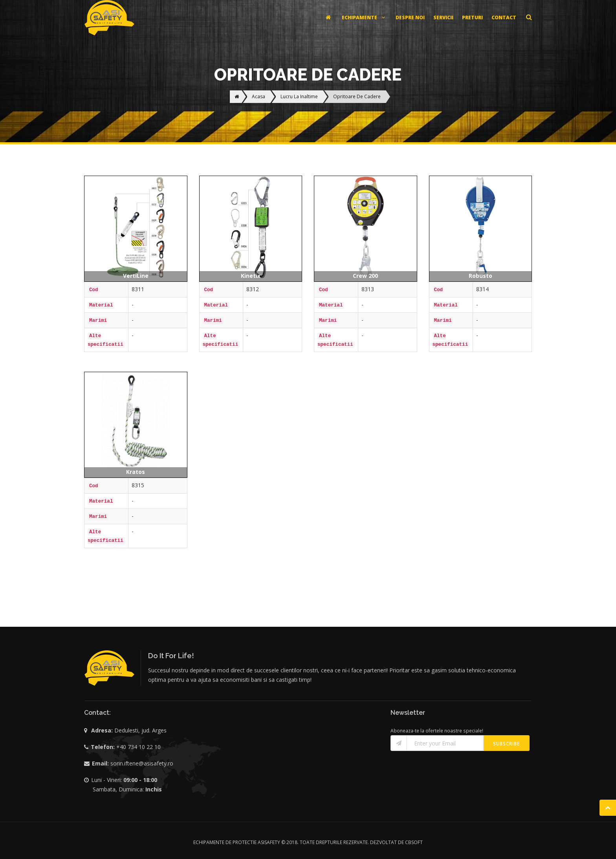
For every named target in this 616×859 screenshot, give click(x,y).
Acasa (258, 96)
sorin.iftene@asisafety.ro (142, 763)
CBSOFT (414, 842)
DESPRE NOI (410, 17)
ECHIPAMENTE (364, 17)
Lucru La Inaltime (299, 96)
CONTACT (504, 17)
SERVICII (443, 17)
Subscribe (506, 744)
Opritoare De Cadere (357, 96)
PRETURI (472, 17)
